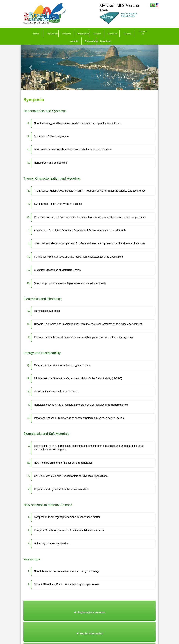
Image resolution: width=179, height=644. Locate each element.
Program (67, 34)
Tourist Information (89, 634)
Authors (97, 34)
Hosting (128, 34)
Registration (83, 34)
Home (36, 34)
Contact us (143, 33)
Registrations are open (89, 612)
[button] (31, 67)
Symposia (113, 34)
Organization (53, 34)
